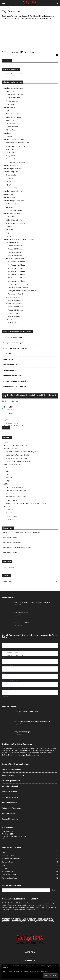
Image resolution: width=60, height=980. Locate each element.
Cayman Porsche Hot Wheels (18, 287)
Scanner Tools (11, 181)
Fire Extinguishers (12, 101)
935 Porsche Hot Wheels (16, 275)
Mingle (8, 481)
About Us (7, 506)
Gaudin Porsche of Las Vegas (13, 775)
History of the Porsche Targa (16, 497)
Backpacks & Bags (12, 204)
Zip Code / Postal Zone (10, 401)
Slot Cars (9, 320)
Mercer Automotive (11, 365)
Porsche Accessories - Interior (14, 88)
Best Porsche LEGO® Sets (12, 543)
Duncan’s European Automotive (16, 381)
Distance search (9, 409)
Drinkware (9, 207)
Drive (7, 471)
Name (4, 641)
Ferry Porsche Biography (14, 487)
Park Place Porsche (9, 792)
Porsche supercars (12, 500)
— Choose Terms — (30, 423)
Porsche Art (7, 133)
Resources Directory (10, 449)
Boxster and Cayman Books (15, 146)
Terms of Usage (11, 516)
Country (5, 673)
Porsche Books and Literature (14, 140)
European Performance (12, 376)
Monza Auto (8, 359)
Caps (7, 111)
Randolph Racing (9, 813)
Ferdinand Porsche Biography (16, 490)
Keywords (6, 689)
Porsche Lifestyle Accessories (14, 201)
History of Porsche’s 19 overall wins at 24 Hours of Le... (33, 722)
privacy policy (24, 755)
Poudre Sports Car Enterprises (15, 387)
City (3, 657)
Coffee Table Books (13, 152)
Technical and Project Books (16, 162)
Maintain (9, 477)
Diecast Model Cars (12, 242)
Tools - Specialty (11, 188)
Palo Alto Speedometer (11, 781)
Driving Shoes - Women (14, 117)
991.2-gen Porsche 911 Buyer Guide (26, 711)
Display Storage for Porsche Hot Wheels (22, 291)
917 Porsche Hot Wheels (16, 265)
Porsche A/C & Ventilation (30, 426)
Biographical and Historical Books (17, 143)
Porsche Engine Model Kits (13, 168)
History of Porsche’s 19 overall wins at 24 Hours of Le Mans (26, 503)
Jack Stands (10, 178)
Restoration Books (12, 159)
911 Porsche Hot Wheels (16, 262)
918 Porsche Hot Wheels (16, 268)
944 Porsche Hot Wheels (16, 278)
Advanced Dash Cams (15, 95)
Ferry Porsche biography (23, 732)
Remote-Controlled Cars (14, 304)
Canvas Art (9, 136)
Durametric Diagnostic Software (16, 348)
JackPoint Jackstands (10, 786)
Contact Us (9, 510)
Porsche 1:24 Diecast (15, 249)
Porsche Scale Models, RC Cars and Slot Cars (19, 239)
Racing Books (10, 156)
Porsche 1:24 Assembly (16, 300)
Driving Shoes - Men (13, 114)
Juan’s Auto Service (9, 803)
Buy (7, 468)
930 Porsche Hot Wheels (16, 271)
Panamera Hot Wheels (16, 294)
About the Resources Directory (16, 458)
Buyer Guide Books (12, 149)
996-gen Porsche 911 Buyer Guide (19, 52)
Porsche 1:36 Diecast (15, 252)
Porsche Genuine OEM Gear (13, 191)
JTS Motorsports (10, 370)
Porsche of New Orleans (11, 770)
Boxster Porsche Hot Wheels (18, 284)
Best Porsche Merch (10, 538)
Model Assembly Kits (13, 297)
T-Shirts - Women (12, 127)
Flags (7, 233)
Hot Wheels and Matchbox (15, 259)
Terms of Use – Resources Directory (18, 461)
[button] (4, 3)
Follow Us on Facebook (11, 70)
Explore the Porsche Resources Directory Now (22, 452)
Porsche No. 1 (11, 494)
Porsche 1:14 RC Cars (15, 307)
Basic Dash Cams (14, 98)
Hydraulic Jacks (11, 175)
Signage (8, 185)
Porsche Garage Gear (11, 172)
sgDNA (6, 484)
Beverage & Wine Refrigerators (16, 223)
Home (4, 8)
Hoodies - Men (11, 120)
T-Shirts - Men (11, 123)
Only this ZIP (7, 407)
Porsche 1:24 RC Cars (15, 310)
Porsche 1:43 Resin (14, 316)
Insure (8, 474)
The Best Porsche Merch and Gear (15, 445)
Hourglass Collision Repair (13, 343)
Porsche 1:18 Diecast (15, 246)
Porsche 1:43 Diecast (15, 255)
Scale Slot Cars (13, 323)
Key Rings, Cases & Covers (15, 210)
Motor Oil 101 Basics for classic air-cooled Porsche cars (22, 533)
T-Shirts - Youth (11, 130)
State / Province (8, 665)
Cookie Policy (44, 972)
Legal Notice (10, 519)
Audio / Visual (10, 217)
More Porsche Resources (12, 465)
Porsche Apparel (9, 107)
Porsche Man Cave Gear (12, 214)
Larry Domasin (7, 55)
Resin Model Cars (12, 313)
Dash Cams (10, 91)
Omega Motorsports (10, 819)
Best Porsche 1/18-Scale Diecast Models (17, 548)
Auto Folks (7, 354)
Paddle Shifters (11, 104)
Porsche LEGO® (9, 197)
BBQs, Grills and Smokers (14, 220)
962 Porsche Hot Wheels (16, 281)
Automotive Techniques (11, 808)
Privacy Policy (10, 513)
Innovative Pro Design (11, 797)
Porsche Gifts (8, 194)
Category (5, 420)
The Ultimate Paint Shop (13, 337)
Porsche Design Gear (11, 165)
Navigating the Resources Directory (18, 455)
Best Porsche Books (10, 552)
